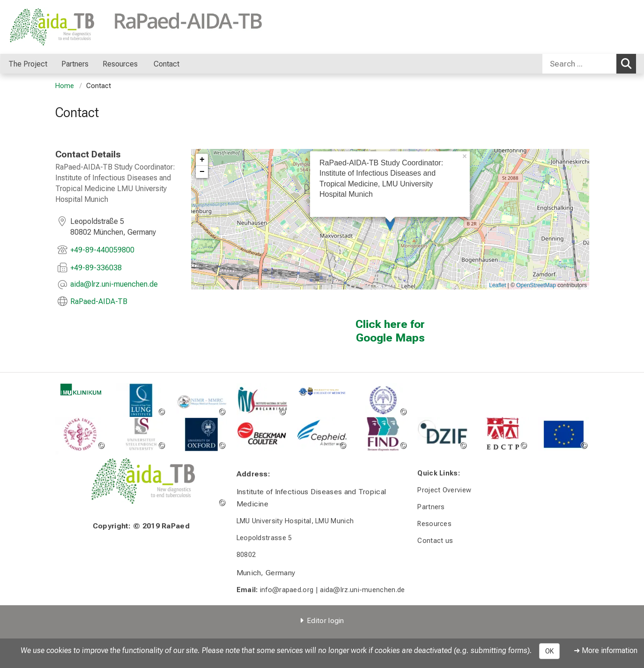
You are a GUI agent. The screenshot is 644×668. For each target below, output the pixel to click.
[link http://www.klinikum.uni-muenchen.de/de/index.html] (81, 390)
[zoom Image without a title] (382, 434)
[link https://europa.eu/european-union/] (564, 434)
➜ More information (606, 650)
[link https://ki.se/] (81, 434)
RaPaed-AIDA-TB (99, 301)
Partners (431, 507)
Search (629, 63)
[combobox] (589, 64)
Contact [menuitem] (167, 64)
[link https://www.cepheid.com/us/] (322, 434)
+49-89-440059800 (102, 250)
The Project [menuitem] (28, 64)
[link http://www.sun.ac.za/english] (141, 434)
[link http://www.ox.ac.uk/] (201, 434)
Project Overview (444, 490)
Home (65, 86)
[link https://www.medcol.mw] (322, 392)
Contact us (435, 541)
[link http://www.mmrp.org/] (201, 400)
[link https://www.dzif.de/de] (443, 434)
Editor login (326, 621)
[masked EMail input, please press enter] (114, 285)
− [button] (202, 172)
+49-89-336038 (96, 268)
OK (549, 651)
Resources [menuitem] (121, 64)
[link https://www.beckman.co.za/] (262, 434)
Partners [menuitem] (75, 64)
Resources (434, 524)
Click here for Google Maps (390, 331)
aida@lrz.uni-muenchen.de (362, 590)
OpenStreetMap (536, 285)
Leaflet (497, 285)
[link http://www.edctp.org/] (503, 434)
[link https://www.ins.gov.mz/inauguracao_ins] (262, 400)
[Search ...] (579, 64)
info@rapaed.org (286, 590)
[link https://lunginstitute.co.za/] (141, 400)
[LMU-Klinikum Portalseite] (65, 27)
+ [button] (202, 160)
